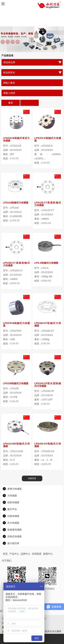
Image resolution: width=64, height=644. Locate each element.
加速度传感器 (15, 530)
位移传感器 (13, 516)
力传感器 (12, 496)
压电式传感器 (15, 536)
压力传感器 (13, 523)
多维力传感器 (15, 489)
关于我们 (7, 561)
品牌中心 (25, 554)
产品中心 (14, 554)
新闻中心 (48, 554)
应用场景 (37, 554)
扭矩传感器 (13, 502)
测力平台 (12, 509)
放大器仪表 (13, 543)
